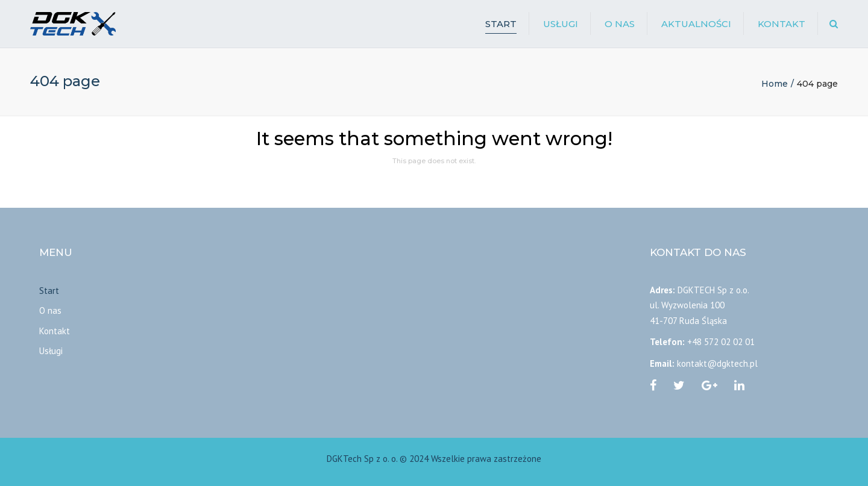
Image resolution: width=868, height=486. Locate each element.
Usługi (561, 24)
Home (775, 84)
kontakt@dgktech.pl (717, 363)
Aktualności (696, 24)
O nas (620, 24)
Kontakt (782, 24)
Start (501, 24)
